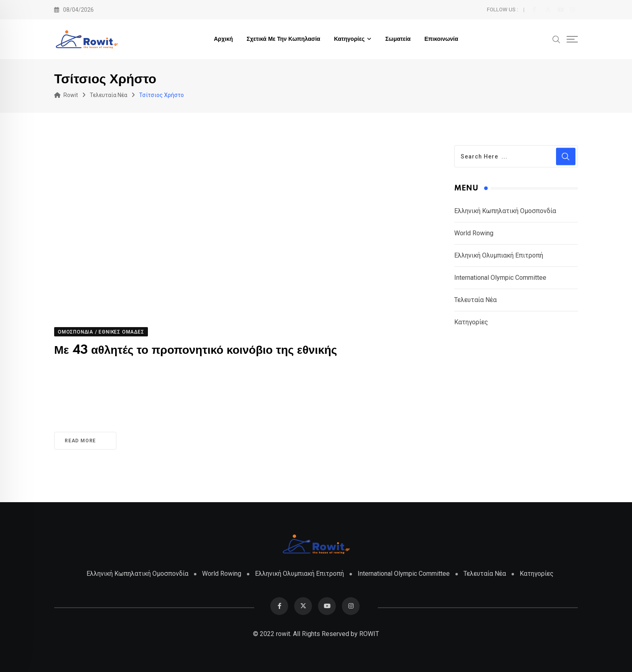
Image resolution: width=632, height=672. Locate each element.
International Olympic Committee (500, 278)
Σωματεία (398, 39)
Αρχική (223, 39)
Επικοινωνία (441, 39)
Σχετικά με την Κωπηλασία (283, 39)
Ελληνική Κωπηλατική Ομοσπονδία (505, 211)
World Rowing (474, 233)
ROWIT (369, 634)
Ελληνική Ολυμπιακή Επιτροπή (499, 255)
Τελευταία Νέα (475, 300)
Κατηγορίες (349, 39)
